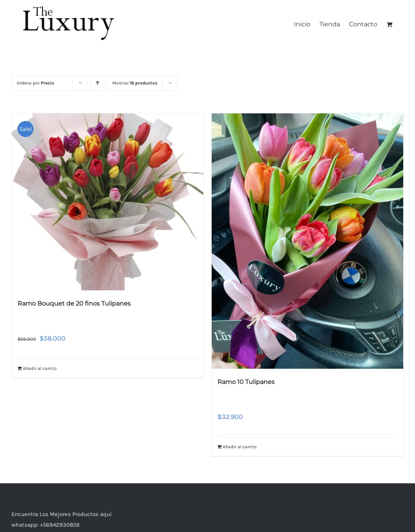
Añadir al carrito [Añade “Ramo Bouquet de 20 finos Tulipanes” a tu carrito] (40, 368)
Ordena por (35, 83)
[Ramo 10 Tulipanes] (307, 241)
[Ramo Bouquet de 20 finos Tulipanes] (108, 202)
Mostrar (135, 83)
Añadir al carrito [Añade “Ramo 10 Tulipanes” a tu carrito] (240, 447)
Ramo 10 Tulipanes (246, 382)
